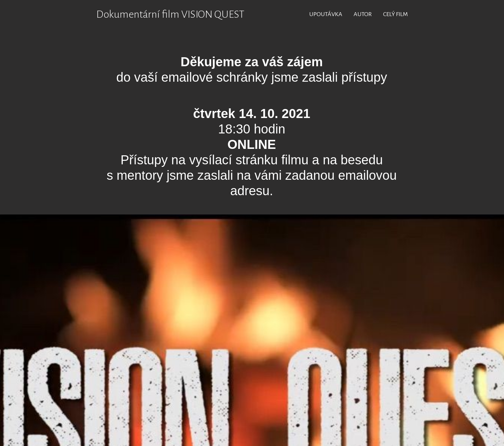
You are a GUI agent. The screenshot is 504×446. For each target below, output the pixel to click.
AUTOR (363, 14)
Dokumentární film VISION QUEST (170, 14)
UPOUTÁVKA (326, 14)
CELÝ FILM (396, 14)
